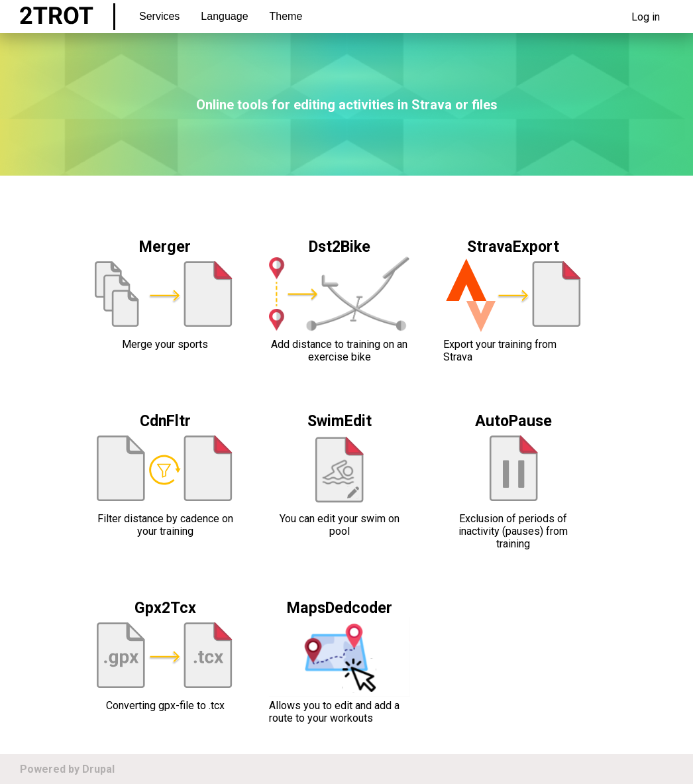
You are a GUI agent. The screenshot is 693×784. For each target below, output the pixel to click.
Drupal (98, 769)
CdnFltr (165, 421)
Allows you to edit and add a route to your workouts (334, 712)
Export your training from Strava (500, 351)
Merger (165, 247)
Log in (646, 17)
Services (159, 16)
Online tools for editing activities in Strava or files (347, 105)
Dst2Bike (340, 247)
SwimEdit (340, 421)
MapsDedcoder (340, 608)
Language (224, 16)
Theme (286, 16)
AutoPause (513, 421)
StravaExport (513, 247)
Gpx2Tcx (165, 608)
